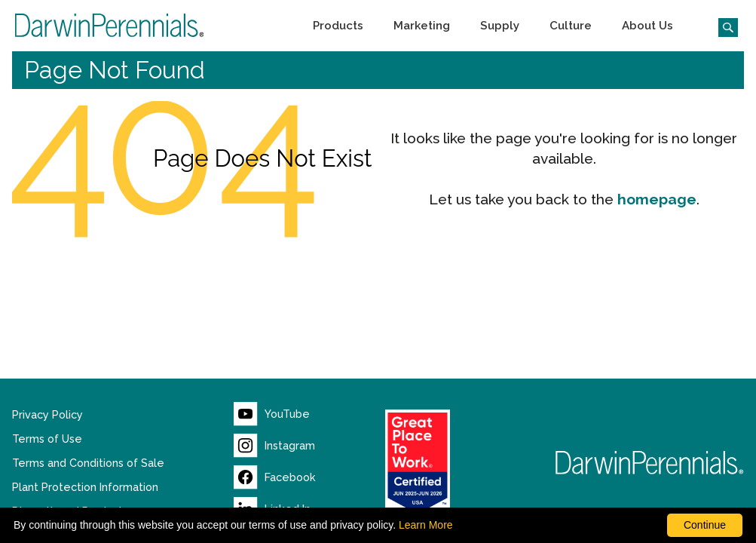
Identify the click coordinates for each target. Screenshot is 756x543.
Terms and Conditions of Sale (88, 463)
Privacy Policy (47, 415)
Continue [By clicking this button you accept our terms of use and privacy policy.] (705, 525)
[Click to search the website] (722, 26)
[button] (338, 26)
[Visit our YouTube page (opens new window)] (272, 414)
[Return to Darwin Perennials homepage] (650, 463)
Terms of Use (47, 439)
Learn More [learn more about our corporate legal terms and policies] (426, 525)
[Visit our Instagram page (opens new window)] (275, 446)
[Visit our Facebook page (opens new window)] (275, 477)
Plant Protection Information (85, 487)
